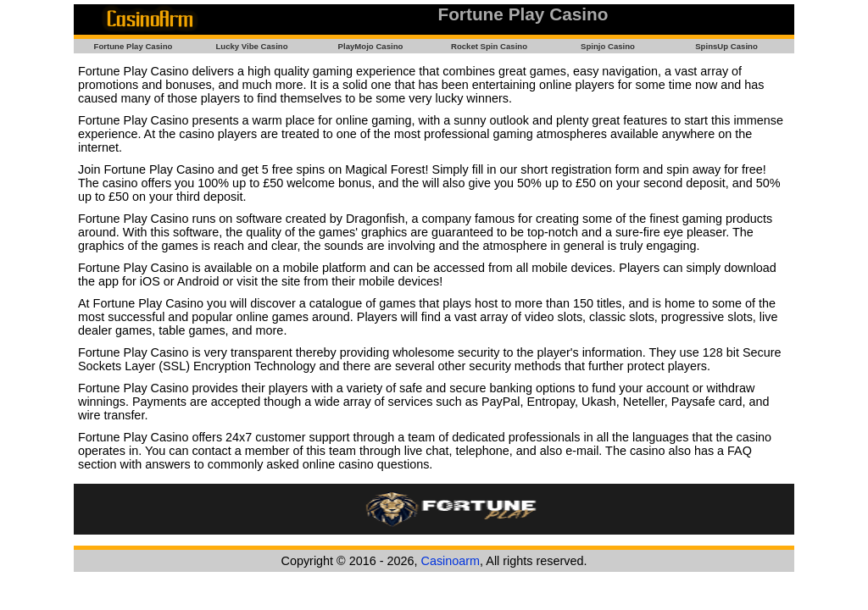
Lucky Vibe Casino (251, 46)
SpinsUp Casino (726, 46)
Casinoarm (451, 561)
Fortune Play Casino (134, 46)
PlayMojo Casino (371, 46)
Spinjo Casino (608, 46)
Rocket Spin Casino (489, 46)
